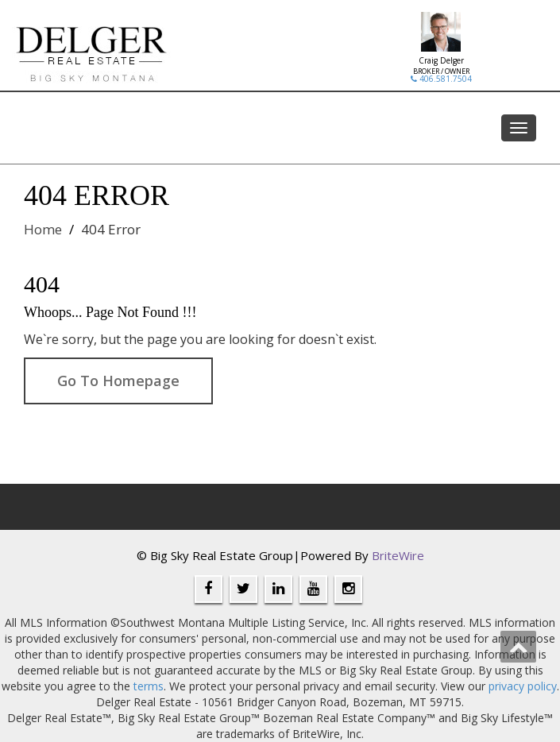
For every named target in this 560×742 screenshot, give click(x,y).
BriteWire (398, 555)
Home (43, 229)
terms (149, 686)
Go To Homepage (118, 381)
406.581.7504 (441, 79)
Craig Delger (441, 60)
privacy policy (523, 686)
